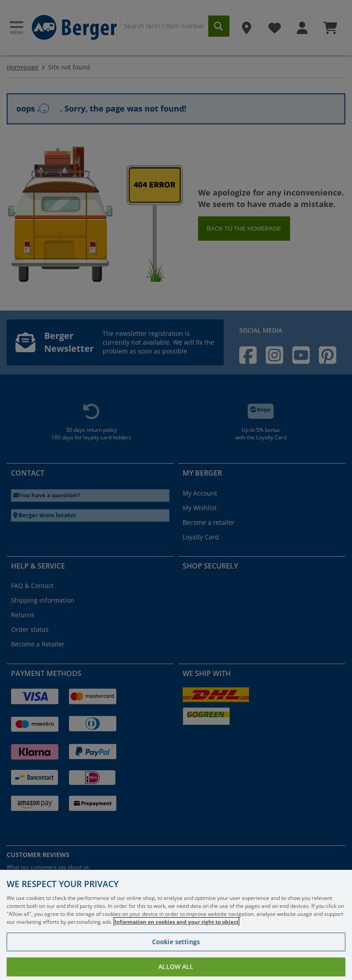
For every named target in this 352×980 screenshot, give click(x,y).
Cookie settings (176, 956)
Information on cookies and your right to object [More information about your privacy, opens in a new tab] (176, 936)
